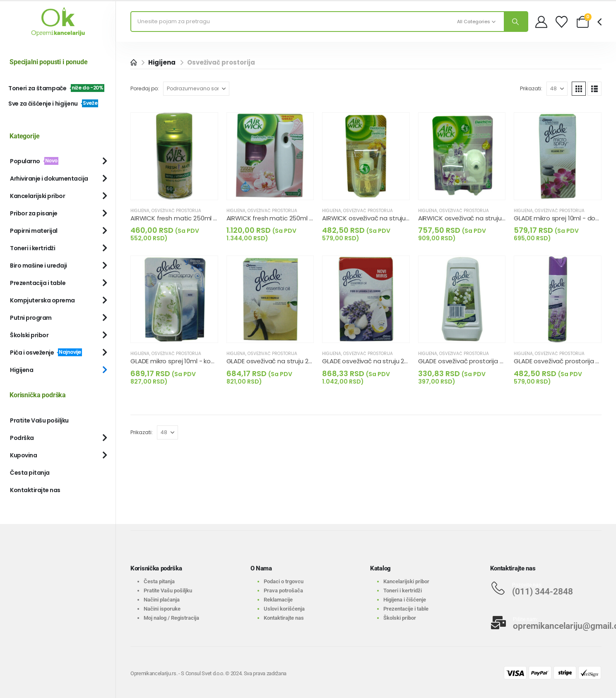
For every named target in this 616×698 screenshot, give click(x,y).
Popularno (34, 161)
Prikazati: (531, 88)
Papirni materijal (34, 231)
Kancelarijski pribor (37, 196)
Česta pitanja (30, 473)
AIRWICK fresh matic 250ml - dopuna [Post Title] (186, 218)
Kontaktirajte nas (35, 490)
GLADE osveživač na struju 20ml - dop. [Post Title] (283, 361)
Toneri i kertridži (32, 248)
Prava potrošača (283, 591)
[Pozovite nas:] (546, 588)
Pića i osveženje (46, 353)
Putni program (31, 318)
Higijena (140, 211)
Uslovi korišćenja (284, 609)
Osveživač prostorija (176, 211)
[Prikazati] (557, 89)
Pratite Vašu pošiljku (39, 420)
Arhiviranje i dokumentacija (49, 179)
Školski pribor (29, 335)
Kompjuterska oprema (42, 300)
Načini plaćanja (162, 600)
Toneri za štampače (56, 88)
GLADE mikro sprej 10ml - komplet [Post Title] (180, 361)
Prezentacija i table (38, 283)
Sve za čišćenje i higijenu (53, 104)
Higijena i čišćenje (405, 600)
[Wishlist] (562, 22)
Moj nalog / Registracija (171, 618)
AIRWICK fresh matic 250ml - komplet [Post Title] (283, 218)
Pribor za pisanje (34, 213)
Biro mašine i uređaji (38, 266)
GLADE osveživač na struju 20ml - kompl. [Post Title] (381, 361)
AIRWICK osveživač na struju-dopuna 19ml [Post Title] (385, 218)
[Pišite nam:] (546, 623)
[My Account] (541, 22)
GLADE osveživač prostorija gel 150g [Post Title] (471, 361)
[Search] (516, 22)
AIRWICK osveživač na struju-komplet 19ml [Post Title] (481, 218)
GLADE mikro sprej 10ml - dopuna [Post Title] (562, 218)
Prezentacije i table (406, 609)
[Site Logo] (58, 22)
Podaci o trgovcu (284, 581)
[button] (579, 89)
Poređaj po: (145, 88)
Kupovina (23, 455)
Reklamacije (278, 600)
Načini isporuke (162, 609)
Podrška (22, 438)
